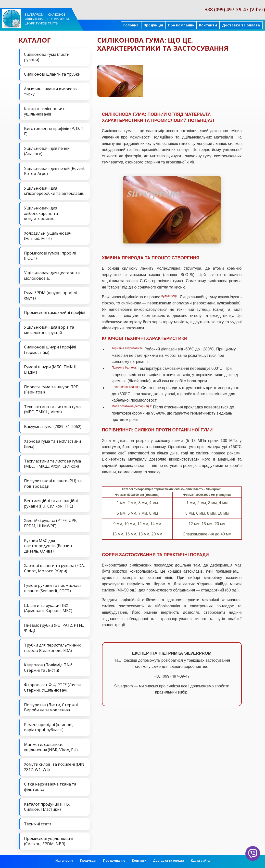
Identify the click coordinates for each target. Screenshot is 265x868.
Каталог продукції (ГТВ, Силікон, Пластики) (47, 807)
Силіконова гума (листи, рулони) (47, 57)
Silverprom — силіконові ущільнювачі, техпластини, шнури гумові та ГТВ (47, 19)
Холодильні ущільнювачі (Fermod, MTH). (48, 236)
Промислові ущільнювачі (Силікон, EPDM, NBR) (49, 841)
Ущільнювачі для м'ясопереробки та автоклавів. (54, 191)
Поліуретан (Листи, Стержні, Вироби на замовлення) (51, 707)
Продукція (153, 25)
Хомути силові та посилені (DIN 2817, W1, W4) (54, 767)
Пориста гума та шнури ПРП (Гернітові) (51, 390)
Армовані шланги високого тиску (50, 92)
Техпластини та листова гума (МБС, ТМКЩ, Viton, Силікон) (52, 464)
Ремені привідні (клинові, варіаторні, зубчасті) (49, 727)
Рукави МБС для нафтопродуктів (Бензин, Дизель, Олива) (48, 546)
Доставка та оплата (241, 25)
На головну (64, 861)
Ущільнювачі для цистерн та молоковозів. (52, 276)
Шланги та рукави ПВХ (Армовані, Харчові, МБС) (48, 608)
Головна (131, 25)
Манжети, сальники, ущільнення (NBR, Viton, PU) (51, 747)
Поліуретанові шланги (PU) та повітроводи (53, 484)
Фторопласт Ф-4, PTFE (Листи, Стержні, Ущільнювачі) (53, 687)
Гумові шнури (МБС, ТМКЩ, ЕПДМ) (51, 370)
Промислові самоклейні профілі (55, 312)
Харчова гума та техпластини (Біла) (52, 444)
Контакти (208, 25)
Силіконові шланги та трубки (52, 74)
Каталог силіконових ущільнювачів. (44, 111)
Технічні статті (38, 824)
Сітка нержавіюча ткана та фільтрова (50, 787)
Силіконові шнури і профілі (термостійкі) (50, 350)
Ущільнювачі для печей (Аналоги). (47, 151)
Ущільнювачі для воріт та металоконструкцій (49, 330)
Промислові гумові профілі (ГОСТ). (50, 256)
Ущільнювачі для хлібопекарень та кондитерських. (41, 213)
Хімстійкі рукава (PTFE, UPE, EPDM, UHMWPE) (51, 523)
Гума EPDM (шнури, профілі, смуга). (51, 295)
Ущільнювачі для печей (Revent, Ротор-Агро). (55, 171)
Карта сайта (200, 861)
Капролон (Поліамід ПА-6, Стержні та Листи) (49, 668)
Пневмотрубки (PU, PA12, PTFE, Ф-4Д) (54, 628)
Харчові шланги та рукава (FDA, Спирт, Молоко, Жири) (54, 568)
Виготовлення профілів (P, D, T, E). (54, 131)
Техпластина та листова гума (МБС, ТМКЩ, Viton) (52, 409)
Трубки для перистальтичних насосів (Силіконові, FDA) (52, 648)
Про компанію (181, 25)
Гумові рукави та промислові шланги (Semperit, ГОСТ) (52, 588)
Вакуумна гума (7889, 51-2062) (53, 427)
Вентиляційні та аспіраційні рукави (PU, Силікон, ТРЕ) (51, 503)
